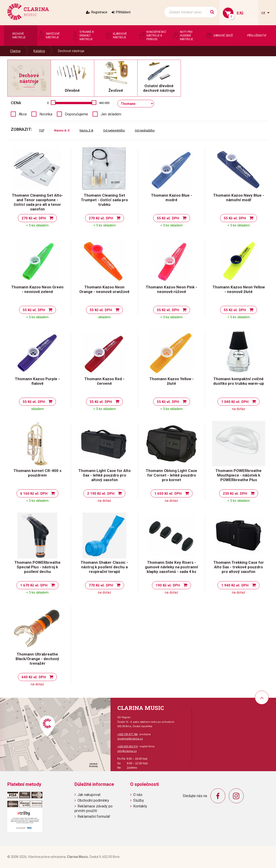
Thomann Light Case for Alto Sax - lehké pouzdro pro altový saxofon (105, 475)
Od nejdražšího (145, 130)
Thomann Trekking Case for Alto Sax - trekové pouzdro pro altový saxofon (239, 567)
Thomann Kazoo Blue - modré (172, 198)
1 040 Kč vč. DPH (235, 402)
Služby (139, 800)
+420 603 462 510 (127, 747)
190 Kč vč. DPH (168, 585)
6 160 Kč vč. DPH (34, 494)
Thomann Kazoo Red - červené (104, 381)
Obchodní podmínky (93, 800)
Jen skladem (111, 114)
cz (264, 13)
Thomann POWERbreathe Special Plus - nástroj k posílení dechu (37, 567)
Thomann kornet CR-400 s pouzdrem (37, 473)
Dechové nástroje (71, 51)
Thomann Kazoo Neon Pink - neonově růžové (171, 289)
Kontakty (140, 806)
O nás (138, 795)
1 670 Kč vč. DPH (34, 585)
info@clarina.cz (127, 751)
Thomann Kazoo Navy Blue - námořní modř (239, 198)
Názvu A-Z (62, 130)
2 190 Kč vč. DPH (101, 494)
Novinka (46, 114)
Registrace (99, 12)
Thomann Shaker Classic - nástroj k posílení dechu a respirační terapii (104, 567)
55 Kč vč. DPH (168, 218)
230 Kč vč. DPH (235, 494)
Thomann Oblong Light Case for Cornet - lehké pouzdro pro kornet (171, 475)
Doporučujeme (76, 114)
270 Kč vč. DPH (34, 218)
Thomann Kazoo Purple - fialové (37, 381)
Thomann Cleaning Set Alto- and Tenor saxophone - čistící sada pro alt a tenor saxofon (37, 202)
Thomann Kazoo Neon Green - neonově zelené (37, 289)
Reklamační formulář (94, 816)
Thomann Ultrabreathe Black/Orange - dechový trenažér (37, 659)
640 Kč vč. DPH (34, 677)
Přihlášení (123, 12)
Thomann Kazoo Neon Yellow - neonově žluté (239, 289)
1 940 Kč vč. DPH (235, 585)
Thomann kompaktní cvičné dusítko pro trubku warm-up (239, 381)
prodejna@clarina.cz (130, 739)
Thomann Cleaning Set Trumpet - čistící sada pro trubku (104, 200)
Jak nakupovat (89, 795)
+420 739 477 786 (127, 734)
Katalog (39, 51)
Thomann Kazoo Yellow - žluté (172, 381)
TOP (42, 130)
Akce (23, 114)
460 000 (104, 103)
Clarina (15, 51)
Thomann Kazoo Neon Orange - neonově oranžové (104, 289)
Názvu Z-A (86, 130)
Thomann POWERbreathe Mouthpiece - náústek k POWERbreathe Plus (239, 475)
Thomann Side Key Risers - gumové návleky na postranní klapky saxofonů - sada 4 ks (171, 567)
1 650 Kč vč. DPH (168, 494)
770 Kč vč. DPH (101, 585)
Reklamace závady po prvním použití (94, 808)
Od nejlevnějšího (114, 130)
